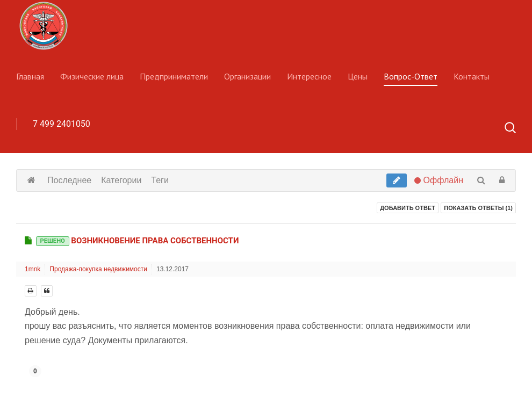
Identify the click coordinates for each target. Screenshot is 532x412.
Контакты (472, 76)
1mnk (33, 269)
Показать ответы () (478, 208)
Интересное (309, 76)
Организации (247, 76)
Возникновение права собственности (138, 241)
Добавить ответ (408, 208)
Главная (30, 76)
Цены (358, 76)
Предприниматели (174, 76)
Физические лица (92, 76)
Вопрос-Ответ (411, 76)
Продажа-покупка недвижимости (98, 269)
